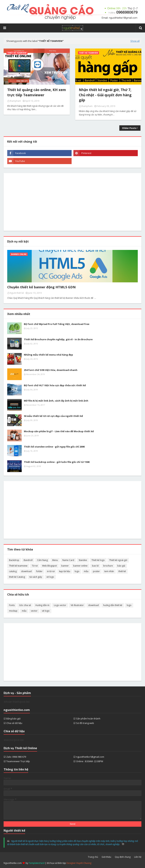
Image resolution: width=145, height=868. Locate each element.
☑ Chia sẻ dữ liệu (13, 723)
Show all (135, 41)
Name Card (68, 560)
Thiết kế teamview (18, 566)
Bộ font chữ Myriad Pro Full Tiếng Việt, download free (57, 324)
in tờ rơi (51, 571)
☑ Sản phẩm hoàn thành (87, 719)
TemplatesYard (37, 863)
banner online (80, 566)
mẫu (86, 571)
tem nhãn (109, 571)
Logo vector (60, 605)
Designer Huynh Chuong (79, 863)
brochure (108, 566)
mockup (13, 611)
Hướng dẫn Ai (42, 605)
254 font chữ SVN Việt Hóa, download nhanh (51, 370)
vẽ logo (50, 577)
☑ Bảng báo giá (12, 719)
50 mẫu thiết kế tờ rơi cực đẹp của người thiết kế (53, 416)
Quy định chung (123, 857)
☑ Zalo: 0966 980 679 (15, 757)
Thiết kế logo (98, 560)
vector (34, 611)
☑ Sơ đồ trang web (84, 723)
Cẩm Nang (42, 560)
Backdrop (14, 560)
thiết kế (122, 571)
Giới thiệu (106, 857)
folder (39, 571)
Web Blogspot (49, 566)
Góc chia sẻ (25, 605)
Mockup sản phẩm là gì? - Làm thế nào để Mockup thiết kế (59, 431)
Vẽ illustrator (77, 605)
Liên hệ (138, 857)
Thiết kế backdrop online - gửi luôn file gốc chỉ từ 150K (57, 462)
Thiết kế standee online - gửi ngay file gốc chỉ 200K (54, 447)
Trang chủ (93, 857)
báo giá (121, 566)
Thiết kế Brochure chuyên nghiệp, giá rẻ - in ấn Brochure (58, 339)
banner (65, 566)
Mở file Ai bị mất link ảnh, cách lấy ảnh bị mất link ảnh (56, 401)
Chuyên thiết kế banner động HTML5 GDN (41, 287)
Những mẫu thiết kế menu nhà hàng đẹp (48, 355)
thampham (15, 101)
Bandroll (28, 560)
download (26, 571)
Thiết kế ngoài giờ (118, 560)
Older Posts (129, 128)
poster (96, 571)
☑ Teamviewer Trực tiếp (17, 761)
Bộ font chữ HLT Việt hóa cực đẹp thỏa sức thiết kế (55, 385)
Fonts (12, 605)
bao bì (95, 566)
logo (77, 571)
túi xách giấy (36, 577)
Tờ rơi (35, 566)
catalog (13, 571)
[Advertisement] (72, 202)
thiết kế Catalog (17, 577)
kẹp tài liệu (65, 571)
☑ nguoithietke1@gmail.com (89, 757)
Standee (83, 560)
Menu (55, 560)
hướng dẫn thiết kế (113, 605)
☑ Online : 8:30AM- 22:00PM (88, 761)
